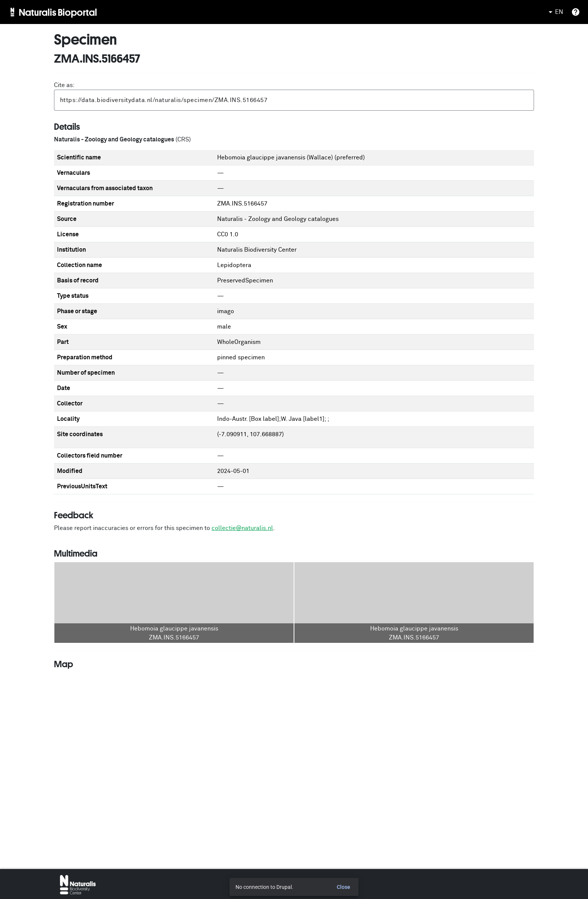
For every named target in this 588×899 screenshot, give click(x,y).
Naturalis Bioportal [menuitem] (58, 12)
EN (555, 12)
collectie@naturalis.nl (242, 528)
